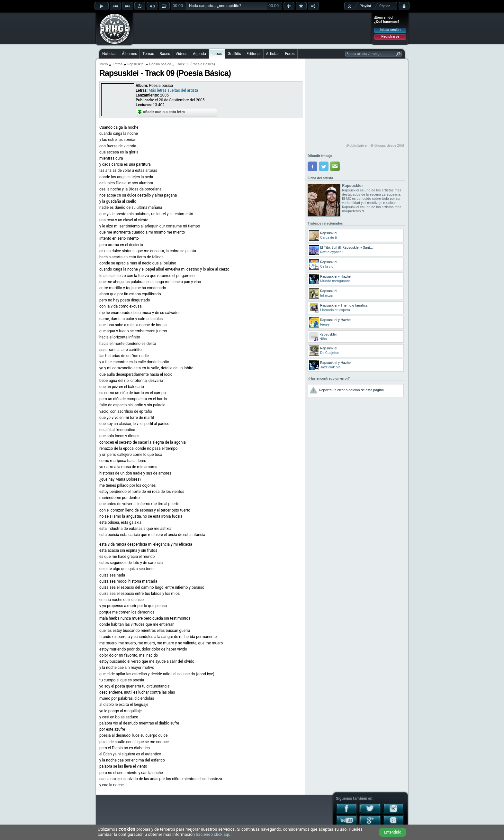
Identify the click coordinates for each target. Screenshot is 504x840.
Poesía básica (160, 64)
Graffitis (234, 54)
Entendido (393, 832)
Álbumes (129, 54)
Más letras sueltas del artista (173, 90)
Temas (148, 54)
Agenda (199, 54)
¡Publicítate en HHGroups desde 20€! (375, 146)
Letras (217, 54)
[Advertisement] (252, 28)
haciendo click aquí (214, 834)
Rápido (385, 6)
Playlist (365, 6)
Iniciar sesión (390, 30)
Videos (181, 54)
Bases (165, 54)
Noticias (109, 54)
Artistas (273, 54)
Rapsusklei (136, 64)
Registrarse (390, 37)
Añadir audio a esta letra (164, 112)
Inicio (104, 64)
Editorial (253, 54)
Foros (290, 54)
